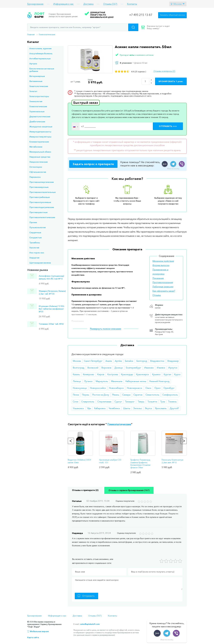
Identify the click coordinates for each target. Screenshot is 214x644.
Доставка (88, 4)
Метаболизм (36, 147)
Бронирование (35, 4)
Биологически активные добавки (42, 70)
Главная (31, 34)
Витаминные (36, 81)
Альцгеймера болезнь (41, 53)
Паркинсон (35, 177)
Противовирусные (39, 187)
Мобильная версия (39, 631)
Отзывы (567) (110, 4)
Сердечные (35, 232)
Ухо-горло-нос (37, 253)
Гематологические (39, 86)
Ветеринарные (37, 76)
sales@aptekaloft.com (90, 624)
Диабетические (37, 122)
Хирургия (34, 258)
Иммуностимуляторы (40, 137)
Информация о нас (63, 4)
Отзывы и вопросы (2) (164, 71)
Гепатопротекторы (39, 96)
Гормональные (37, 111)
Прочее (33, 222)
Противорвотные (38, 212)
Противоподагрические (42, 207)
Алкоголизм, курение (40, 48)
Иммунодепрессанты (40, 132)
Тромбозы (35, 243)
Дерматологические (40, 116)
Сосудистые (36, 237)
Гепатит (33, 91)
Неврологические (39, 162)
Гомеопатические (47, 34)
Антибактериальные (40, 58)
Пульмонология (37, 227)
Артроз (33, 64)
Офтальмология (38, 172)
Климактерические (39, 142)
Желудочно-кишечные (41, 127)
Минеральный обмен (40, 152)
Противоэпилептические (42, 217)
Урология (34, 248)
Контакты (132, 4)
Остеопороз (36, 167)
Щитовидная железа (40, 263)
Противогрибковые (40, 197)
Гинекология (36, 101)
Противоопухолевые (40, 202)
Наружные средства (40, 157)
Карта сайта (33, 637)
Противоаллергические (42, 182)
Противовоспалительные (43, 192)
